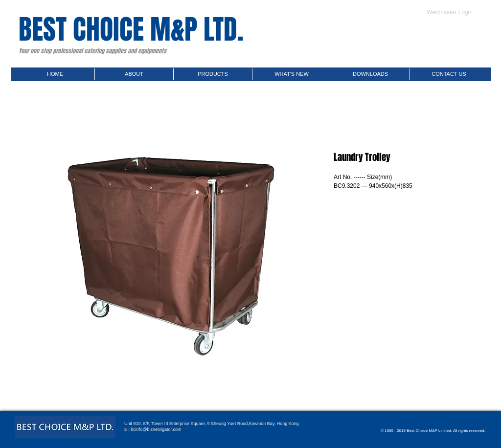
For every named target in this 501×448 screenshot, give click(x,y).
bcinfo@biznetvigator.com (156, 429)
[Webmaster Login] (450, 12)
